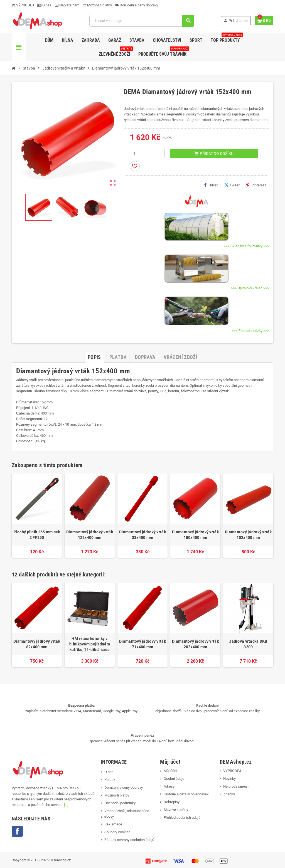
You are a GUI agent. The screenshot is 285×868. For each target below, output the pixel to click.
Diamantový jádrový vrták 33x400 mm (142, 535)
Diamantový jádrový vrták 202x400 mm (195, 644)
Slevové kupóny (176, 810)
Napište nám (67, 5)
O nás (44, 5)
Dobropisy (172, 802)
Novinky (229, 779)
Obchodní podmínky (120, 803)
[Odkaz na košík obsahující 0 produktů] (264, 21)
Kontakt (110, 780)
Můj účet (170, 771)
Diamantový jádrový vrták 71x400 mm (142, 644)
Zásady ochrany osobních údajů (129, 840)
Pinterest (256, 185)
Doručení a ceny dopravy (137, 5)
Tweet (232, 185)
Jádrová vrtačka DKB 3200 (248, 644)
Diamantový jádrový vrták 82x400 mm (37, 644)
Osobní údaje (174, 779)
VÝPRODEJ (23, 5)
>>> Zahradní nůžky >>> (250, 331)
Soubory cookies (117, 832)
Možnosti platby (97, 5)
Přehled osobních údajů (182, 818)
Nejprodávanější (236, 786)
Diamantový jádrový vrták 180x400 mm (195, 535)
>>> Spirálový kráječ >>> (250, 288)
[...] (66, 805)
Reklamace (113, 824)
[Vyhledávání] (142, 21)
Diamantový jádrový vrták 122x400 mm (90, 535)
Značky (229, 794)
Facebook (17, 831)
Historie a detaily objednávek (186, 794)
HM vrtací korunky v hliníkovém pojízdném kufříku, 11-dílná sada (90, 644)
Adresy (169, 786)
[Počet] (147, 154)
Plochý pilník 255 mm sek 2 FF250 (37, 535)
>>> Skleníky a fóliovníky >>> (246, 246)
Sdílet (211, 185)
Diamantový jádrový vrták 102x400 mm (248, 535)
